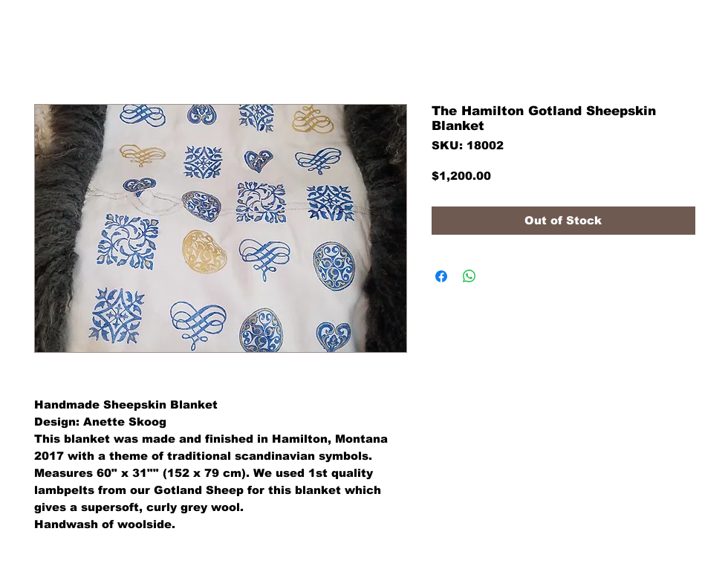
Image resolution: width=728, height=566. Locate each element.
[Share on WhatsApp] (469, 276)
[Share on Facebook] (441, 276)
